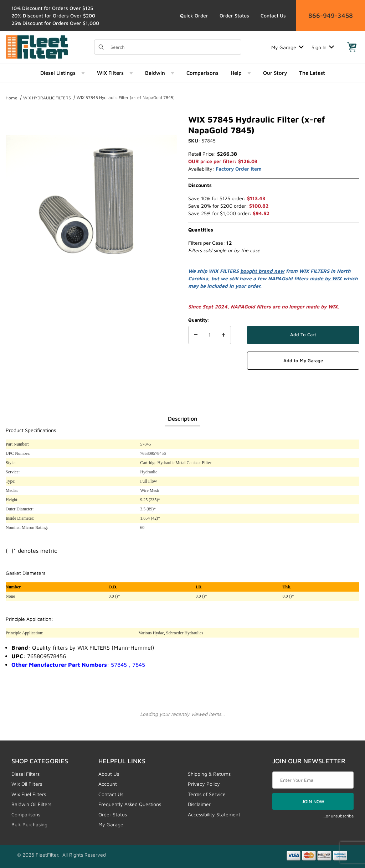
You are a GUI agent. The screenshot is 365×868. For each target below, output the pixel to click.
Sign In (323, 47)
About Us (109, 774)
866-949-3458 (331, 15)
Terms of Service (207, 794)
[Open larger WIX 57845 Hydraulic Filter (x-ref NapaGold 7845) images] (91, 199)
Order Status (234, 15)
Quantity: (199, 320)
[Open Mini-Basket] (352, 47)
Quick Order (194, 15)
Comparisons (26, 814)
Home (12, 98)
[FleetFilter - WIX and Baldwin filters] (37, 46)
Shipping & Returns (209, 774)
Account (108, 784)
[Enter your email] (313, 780)
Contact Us (273, 15)
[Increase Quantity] (223, 335)
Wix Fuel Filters (29, 794)
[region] (91, 303)
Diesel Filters (25, 774)
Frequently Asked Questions (130, 804)
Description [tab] (182, 419)
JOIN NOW (313, 801)
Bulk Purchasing (29, 824)
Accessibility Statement (214, 814)
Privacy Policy (204, 784)
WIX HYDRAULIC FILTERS (47, 98)
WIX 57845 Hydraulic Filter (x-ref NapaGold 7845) (126, 97)
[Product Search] (174, 47)
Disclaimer (199, 804)
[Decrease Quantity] (196, 335)
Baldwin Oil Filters (31, 804)
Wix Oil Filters (27, 784)
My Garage (287, 47)
